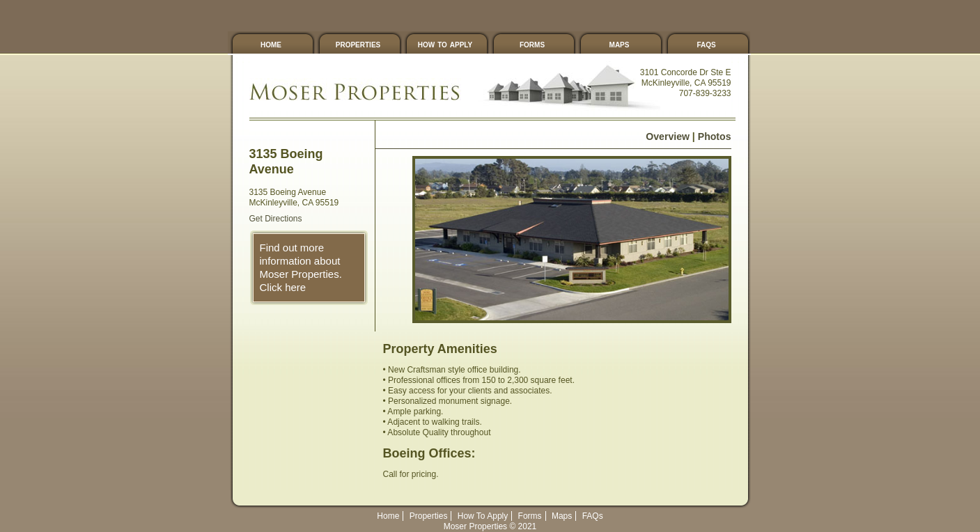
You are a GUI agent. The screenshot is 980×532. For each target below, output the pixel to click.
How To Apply (445, 44)
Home (271, 44)
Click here (283, 287)
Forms (532, 44)
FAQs (706, 44)
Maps (620, 44)
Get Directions (276, 219)
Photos (715, 136)
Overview (668, 136)
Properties (358, 44)
